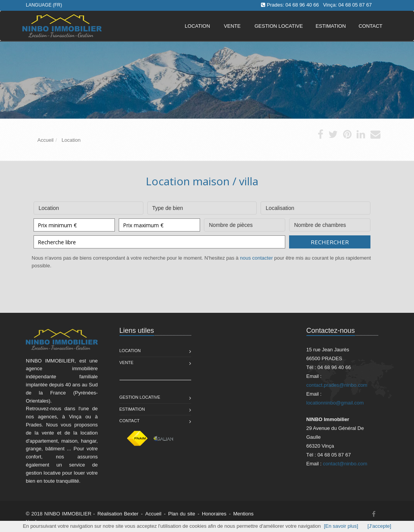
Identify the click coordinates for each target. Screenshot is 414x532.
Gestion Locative (140, 397)
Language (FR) (44, 5)
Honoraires (214, 514)
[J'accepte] (379, 526)
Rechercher (330, 242)
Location (197, 26)
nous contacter (256, 258)
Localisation (316, 206)
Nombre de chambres (330, 223)
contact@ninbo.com (345, 464)
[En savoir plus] (341, 526)
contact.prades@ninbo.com (337, 385)
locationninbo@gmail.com (335, 403)
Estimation (132, 409)
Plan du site (182, 514)
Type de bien (202, 206)
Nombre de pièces (245, 223)
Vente (232, 26)
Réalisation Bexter (118, 514)
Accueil (153, 514)
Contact (130, 421)
